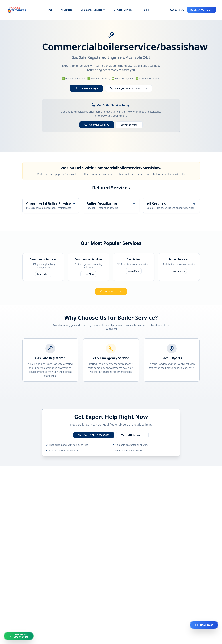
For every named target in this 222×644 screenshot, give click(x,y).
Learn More (43, 274)
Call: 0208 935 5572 (97, 125)
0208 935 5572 (177, 10)
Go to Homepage (86, 88)
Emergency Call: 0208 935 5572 (129, 88)
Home (49, 10)
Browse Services (129, 125)
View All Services (111, 291)
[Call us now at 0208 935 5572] (19, 636)
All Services (66, 10)
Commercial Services (93, 10)
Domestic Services (125, 10)
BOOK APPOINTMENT (202, 10)
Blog (146, 10)
